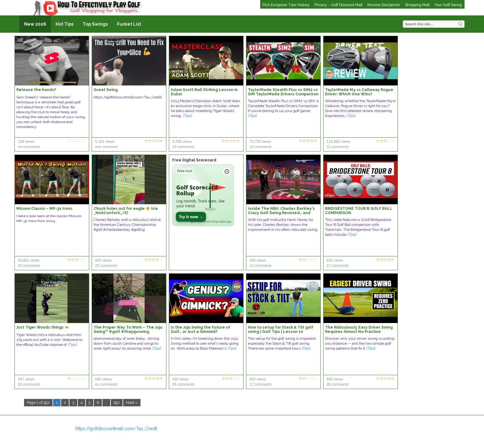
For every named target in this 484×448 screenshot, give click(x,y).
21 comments (338, 266)
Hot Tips (65, 24)
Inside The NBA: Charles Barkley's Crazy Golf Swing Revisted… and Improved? (281, 213)
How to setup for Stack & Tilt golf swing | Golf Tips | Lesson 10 (281, 330)
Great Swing (106, 90)
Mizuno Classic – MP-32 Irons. (45, 209)
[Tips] (187, 116)
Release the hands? (36, 90)
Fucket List (129, 24)
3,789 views (182, 142)
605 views (103, 260)
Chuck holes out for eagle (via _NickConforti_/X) (126, 211)
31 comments (338, 147)
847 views (26, 379)
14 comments (261, 147)
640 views (103, 379)
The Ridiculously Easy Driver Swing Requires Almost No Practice (359, 330)
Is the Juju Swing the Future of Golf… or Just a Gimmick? (200, 330)
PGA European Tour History (286, 5)
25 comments (29, 266)
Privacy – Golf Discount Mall (338, 5)
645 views (335, 379)
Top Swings (95, 24)
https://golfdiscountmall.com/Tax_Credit (116, 429)
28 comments (338, 384)
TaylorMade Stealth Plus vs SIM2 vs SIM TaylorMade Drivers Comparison (283, 92)
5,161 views (105, 142)
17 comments (261, 384)
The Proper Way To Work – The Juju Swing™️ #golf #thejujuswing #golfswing (128, 332)
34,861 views (29, 260)
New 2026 (35, 24)
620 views (335, 260)
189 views (26, 142)
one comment (106, 147)
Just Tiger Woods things (42, 327)
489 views (180, 379)
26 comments (183, 384)
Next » (132, 402)
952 (117, 402)
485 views (258, 260)
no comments (29, 147)
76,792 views (260, 142)
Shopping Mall (417, 5)
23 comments (183, 147)
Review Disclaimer (384, 5)
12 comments (261, 266)
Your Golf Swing (448, 5)
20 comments (29, 384)
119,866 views (338, 142)
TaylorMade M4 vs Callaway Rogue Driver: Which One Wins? (359, 92)
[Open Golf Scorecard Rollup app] (203, 195)
